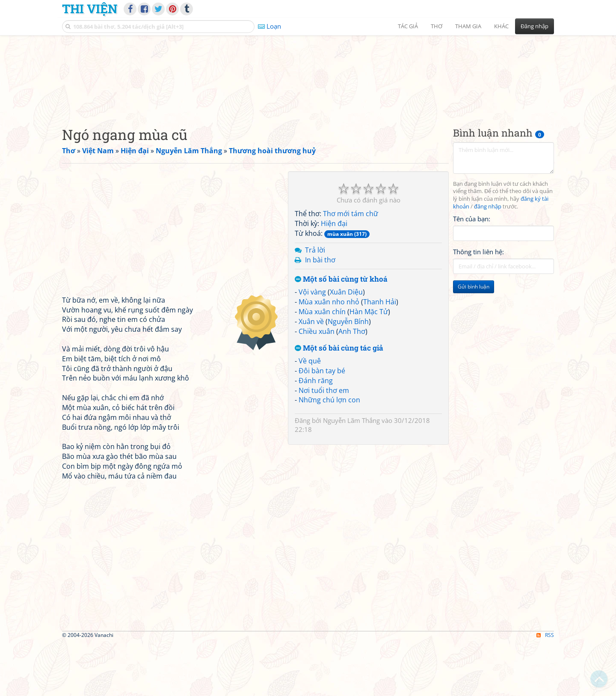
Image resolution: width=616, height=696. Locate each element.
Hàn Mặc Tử (369, 365)
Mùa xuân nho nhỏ (329, 355)
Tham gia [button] (468, 26)
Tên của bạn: (472, 272)
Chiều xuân (317, 385)
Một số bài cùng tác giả (339, 402)
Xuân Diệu (346, 346)
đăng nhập (488, 260)
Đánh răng (316, 434)
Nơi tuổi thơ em (324, 444)
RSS (545, 689)
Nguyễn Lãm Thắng (351, 474)
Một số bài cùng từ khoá (341, 333)
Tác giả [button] (408, 26)
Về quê (310, 415)
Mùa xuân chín (322, 365)
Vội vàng (312, 346)
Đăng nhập (535, 26)
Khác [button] (501, 26)
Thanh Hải (380, 355)
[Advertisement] (308, 101)
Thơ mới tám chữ (351, 268)
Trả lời (315, 303)
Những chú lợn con (329, 454)
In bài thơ (320, 313)
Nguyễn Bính (348, 375)
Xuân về (311, 375)
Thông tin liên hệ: (478, 306)
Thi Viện (90, 9)
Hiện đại (334, 277)
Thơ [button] (437, 26)
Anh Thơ (352, 385)
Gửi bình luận (474, 341)
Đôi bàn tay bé (322, 424)
